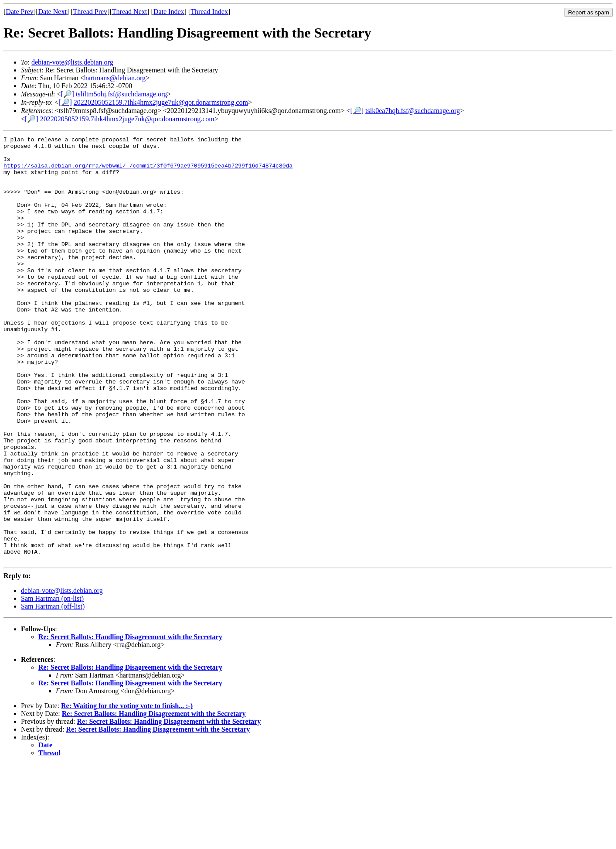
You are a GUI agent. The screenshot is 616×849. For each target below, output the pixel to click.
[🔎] (67, 94)
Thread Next (129, 12)
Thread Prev (90, 12)
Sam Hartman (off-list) (53, 691)
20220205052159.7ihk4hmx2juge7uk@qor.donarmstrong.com (161, 102)
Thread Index (209, 12)
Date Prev (20, 12)
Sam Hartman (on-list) (52, 683)
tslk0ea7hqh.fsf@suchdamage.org (413, 111)
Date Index (169, 12)
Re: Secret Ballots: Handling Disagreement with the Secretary (130, 722)
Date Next (53, 12)
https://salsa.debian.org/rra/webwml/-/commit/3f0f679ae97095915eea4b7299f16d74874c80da (148, 172)
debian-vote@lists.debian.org (72, 62)
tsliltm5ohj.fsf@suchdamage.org (121, 94)
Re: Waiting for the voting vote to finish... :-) (127, 791)
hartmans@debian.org (115, 78)
